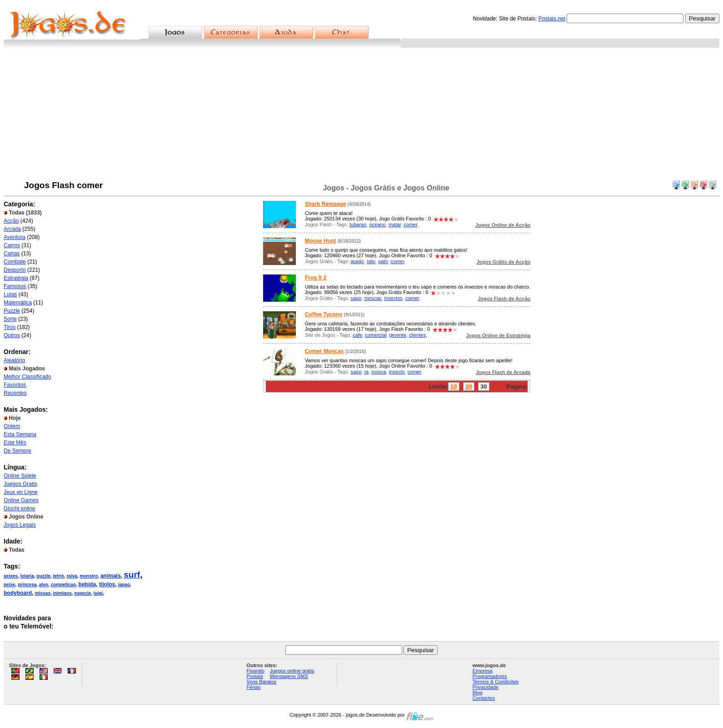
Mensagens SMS (289, 676)
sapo (356, 298)
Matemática (18, 303)
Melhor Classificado (27, 377)
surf (132, 575)
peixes (11, 576)
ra (366, 372)
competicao (63, 585)
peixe (10, 585)
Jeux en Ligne (21, 492)
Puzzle (12, 311)
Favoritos (15, 385)
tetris (58, 576)
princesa (27, 585)
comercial (376, 335)
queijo (357, 261)
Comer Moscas (324, 351)
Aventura (15, 237)
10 (454, 386)
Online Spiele (20, 476)
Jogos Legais (20, 525)
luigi (98, 593)
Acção (11, 221)
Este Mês (15, 443)
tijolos (107, 584)
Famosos (15, 286)
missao (43, 593)
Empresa (483, 671)
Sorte (10, 319)
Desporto (15, 270)
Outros (12, 335)
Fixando (256, 671)
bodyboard (18, 593)
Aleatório (14, 360)
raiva (72, 576)
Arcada (12, 229)
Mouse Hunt (321, 241)
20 (469, 386)
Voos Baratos (262, 682)
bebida (87, 584)
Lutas (10, 294)
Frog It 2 (316, 278)
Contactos (484, 698)
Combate (15, 262)
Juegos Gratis (20, 484)
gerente (397, 335)
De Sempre (17, 451)
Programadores (490, 676)
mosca (379, 372)
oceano (377, 224)
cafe (357, 335)
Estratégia (16, 278)
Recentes (15, 393)
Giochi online (19, 509)
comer (410, 224)
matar (395, 224)
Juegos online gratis (292, 671)
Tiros (10, 327)
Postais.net (552, 19)
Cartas (12, 254)
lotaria (27, 576)
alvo (44, 585)
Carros (12, 245)
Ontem (12, 426)
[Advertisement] (362, 116)
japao (124, 585)
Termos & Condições (496, 682)
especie (82, 593)
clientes (417, 335)
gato (383, 261)
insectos (393, 298)
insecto (397, 372)
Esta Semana (20, 434)
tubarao (358, 224)
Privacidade (486, 687)
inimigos (62, 593)
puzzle (43, 576)
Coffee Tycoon (324, 314)
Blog (478, 693)
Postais (255, 676)
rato (371, 261)
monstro (89, 576)
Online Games (21, 500)
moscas (373, 298)
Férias (254, 687)
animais (111, 576)
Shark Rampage (326, 204)
